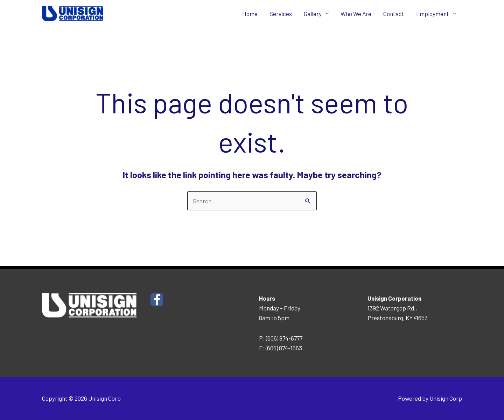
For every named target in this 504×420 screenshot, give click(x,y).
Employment (433, 14)
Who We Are (356, 14)
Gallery (313, 14)
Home (250, 14)
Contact (394, 14)
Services (281, 14)
